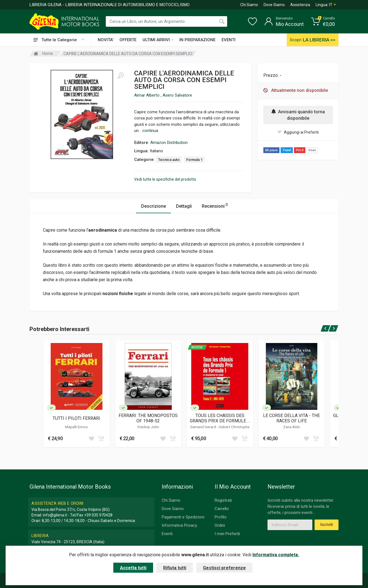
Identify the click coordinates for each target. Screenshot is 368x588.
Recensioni (215, 205)
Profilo (221, 517)
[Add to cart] (101, 438)
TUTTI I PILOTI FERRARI (76, 418)
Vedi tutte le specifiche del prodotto (165, 179)
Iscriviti (327, 525)
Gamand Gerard (203, 427)
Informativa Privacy (179, 525)
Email (312, 150)
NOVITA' (106, 40)
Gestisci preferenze (224, 568)
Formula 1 (194, 160)
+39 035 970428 (98, 515)
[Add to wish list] (91, 438)
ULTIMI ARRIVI (158, 40)
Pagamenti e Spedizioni (183, 517)
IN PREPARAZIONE (197, 40)
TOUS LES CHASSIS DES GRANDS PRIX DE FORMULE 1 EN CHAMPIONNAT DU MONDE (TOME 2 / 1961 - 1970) (220, 418)
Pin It (300, 150)
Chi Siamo (249, 5)
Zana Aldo (292, 427)
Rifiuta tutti (175, 568)
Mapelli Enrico (77, 427)
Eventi (167, 534)
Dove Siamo (274, 5)
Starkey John (148, 427)
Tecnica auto (169, 160)
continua (150, 131)
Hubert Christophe (234, 427)
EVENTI (229, 40)
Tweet (287, 150)
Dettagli (184, 206)
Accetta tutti (133, 568)
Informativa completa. (276, 555)
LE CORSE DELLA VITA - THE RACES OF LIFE (291, 418)
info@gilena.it (55, 515)
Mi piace (271, 150)
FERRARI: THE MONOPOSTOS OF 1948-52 (148, 418)
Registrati (223, 500)
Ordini (220, 525)
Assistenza (300, 5)
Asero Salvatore (177, 95)
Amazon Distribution (169, 143)
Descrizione (154, 206)
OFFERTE (128, 40)
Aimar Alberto (147, 95)
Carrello (222, 509)
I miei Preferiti (227, 534)
